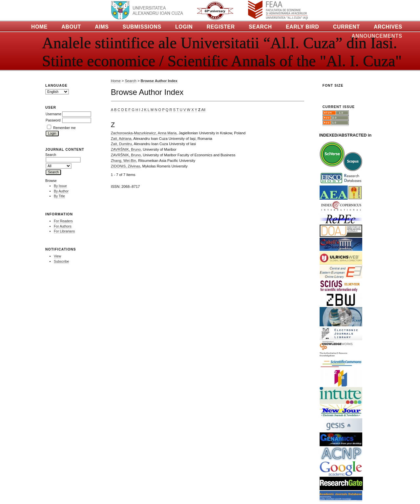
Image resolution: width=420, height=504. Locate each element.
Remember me (64, 128)
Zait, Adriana (121, 139)
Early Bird (302, 27)
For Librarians (64, 231)
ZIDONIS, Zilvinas (126, 166)
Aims (102, 27)
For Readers (63, 221)
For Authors (63, 226)
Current (346, 27)
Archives (388, 27)
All (203, 110)
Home (39, 27)
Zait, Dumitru (121, 144)
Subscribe (61, 262)
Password (53, 120)
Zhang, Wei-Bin (124, 161)
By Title (59, 196)
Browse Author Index (159, 81)
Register (221, 27)
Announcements (377, 36)
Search (260, 27)
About (71, 27)
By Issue (60, 186)
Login (184, 27)
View (57, 256)
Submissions (142, 27)
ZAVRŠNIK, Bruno (126, 149)
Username (53, 114)
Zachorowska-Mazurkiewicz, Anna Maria (144, 133)
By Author (61, 191)
